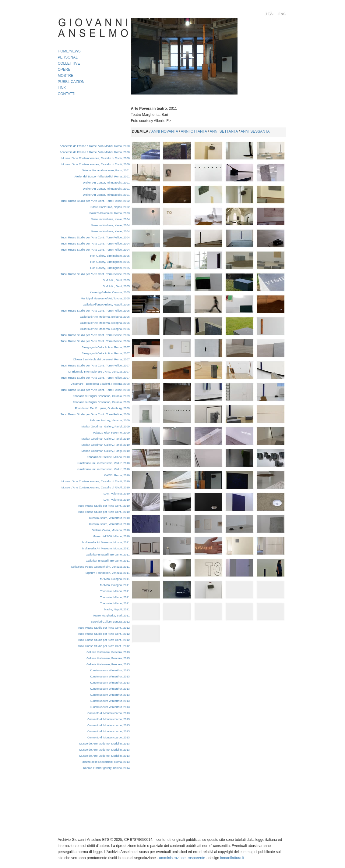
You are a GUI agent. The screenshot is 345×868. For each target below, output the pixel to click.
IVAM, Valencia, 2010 (116, 494)
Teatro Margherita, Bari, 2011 (111, 616)
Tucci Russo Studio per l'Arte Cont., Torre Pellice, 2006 (95, 311)
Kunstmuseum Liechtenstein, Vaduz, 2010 (103, 463)
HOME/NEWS (69, 51)
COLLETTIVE (69, 63)
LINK (62, 88)
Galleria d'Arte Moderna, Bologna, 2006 (105, 317)
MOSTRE (66, 76)
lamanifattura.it (232, 858)
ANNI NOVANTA (165, 131)
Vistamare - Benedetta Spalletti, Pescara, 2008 (100, 384)
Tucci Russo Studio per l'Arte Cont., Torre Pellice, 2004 (95, 238)
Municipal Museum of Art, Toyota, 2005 (105, 298)
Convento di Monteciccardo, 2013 (109, 713)
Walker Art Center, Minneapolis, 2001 (106, 183)
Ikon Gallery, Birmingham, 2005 (110, 256)
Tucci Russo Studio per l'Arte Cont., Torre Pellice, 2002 (95, 201)
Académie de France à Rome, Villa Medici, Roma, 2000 (95, 146)
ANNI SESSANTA (255, 131)
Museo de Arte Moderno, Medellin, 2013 (104, 744)
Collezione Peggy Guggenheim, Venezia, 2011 (100, 567)
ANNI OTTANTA (194, 131)
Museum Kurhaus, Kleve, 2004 (110, 219)
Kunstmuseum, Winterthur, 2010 (109, 518)
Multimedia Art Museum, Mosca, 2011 (106, 542)
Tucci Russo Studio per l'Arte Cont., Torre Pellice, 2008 (95, 390)
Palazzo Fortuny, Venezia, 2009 (110, 420)
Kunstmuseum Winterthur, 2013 (110, 670)
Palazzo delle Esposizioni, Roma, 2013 (105, 762)
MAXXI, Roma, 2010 (117, 475)
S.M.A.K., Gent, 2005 (116, 280)
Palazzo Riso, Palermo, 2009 (111, 433)
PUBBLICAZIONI (72, 82)
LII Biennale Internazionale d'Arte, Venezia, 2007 (99, 372)
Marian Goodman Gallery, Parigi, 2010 (105, 439)
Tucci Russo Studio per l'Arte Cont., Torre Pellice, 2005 (95, 274)
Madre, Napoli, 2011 (117, 609)
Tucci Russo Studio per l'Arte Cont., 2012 (104, 628)
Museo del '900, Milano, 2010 (111, 536)
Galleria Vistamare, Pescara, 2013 (108, 652)
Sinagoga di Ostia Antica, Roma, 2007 (106, 347)
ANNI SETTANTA (224, 131)
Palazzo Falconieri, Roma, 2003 (110, 213)
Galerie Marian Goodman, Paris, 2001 (106, 170)
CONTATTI (67, 94)
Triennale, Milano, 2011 (115, 591)
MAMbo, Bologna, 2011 (115, 585)
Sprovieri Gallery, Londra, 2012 (110, 622)
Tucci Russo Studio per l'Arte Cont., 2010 (104, 506)
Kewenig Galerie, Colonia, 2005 (110, 292)
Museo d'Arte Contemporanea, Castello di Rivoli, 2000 (96, 158)
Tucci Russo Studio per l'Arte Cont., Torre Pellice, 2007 (95, 366)
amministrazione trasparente (182, 858)
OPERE (64, 70)
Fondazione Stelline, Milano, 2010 (108, 457)
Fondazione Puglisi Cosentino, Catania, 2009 (101, 396)
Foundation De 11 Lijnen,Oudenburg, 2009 (102, 408)
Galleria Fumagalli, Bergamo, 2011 (108, 555)
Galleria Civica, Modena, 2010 (111, 530)
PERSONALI (68, 57)
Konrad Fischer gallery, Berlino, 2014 (106, 768)
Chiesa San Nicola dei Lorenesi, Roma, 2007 (101, 359)
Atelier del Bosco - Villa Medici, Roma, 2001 (102, 177)
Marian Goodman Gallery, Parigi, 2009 (105, 427)
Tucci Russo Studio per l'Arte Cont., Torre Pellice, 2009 (95, 414)
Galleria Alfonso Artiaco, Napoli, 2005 (106, 305)
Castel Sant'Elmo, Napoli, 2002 (110, 207)
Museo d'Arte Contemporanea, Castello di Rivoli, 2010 (96, 481)
